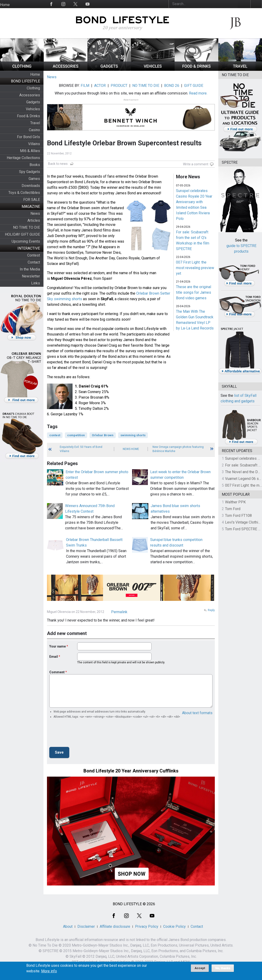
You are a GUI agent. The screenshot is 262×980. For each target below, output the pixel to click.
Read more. (198, 93)
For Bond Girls (28, 137)
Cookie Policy (174, 926)
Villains (34, 144)
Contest (34, 255)
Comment (57, 672)
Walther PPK (235, 502)
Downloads (31, 186)
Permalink (119, 612)
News (35, 213)
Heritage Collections (23, 158)
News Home (131, 449)
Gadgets (33, 102)
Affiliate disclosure (115, 926)
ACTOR (100, 86)
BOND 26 (172, 86)
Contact (34, 262)
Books (35, 165)
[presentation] (85, 734)
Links (36, 283)
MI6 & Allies (30, 151)
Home (5, 5)
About (68, 926)
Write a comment (196, 164)
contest (55, 435)
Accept (200, 968)
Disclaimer (86, 926)
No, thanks (223, 968)
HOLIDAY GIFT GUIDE (22, 234)
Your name (58, 646)
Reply (211, 610)
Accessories (30, 95)
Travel (35, 123)
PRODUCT (119, 86)
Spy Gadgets (30, 172)
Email (54, 657)
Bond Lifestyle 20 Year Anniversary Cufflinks (131, 771)
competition (76, 435)
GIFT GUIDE (194, 86)
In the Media (30, 269)
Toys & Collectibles (24, 193)
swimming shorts (133, 435)
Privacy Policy (147, 926)
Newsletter (31, 276)
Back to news (58, 164)
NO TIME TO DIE (27, 227)
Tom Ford (233, 509)
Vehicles (33, 109)
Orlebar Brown (103, 435)
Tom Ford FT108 (238, 516)
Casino (34, 130)
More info (49, 971)
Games (34, 179)
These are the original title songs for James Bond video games (194, 292)
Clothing (33, 88)
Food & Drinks (28, 116)
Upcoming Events (26, 241)
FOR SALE (32, 200)
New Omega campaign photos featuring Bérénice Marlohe (178, 449)
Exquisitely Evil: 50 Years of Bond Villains (81, 449)
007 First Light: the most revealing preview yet (195, 268)
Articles (34, 220)
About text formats (197, 713)
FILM (85, 86)
